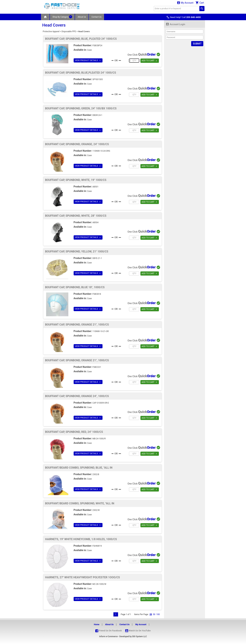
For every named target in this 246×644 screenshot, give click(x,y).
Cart (200, 3)
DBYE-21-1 (97, 258)
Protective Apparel (51, 31)
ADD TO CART (150, 61)
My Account (185, 3)
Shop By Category (62, 17)
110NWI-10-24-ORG (101, 151)
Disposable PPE (69, 31)
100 (158, 614)
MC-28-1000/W (99, 584)
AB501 (95, 187)
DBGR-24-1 (97, 115)
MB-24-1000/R (99, 439)
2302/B (96, 474)
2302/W (96, 510)
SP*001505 (98, 79)
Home (97, 624)
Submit (197, 44)
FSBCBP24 (97, 46)
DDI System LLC (140, 636)
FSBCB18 (97, 294)
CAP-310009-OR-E (101, 403)
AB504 (95, 222)
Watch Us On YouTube (138, 631)
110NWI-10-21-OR (101, 331)
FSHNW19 (97, 546)
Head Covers (84, 31)
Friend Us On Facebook (108, 631)
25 (151, 614)
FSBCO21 (97, 367)
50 (154, 614)
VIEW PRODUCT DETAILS (88, 60)
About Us (82, 17)
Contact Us (96, 17)
